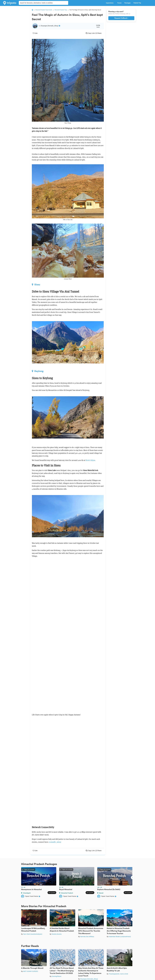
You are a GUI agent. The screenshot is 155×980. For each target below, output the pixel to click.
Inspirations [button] (110, 3)
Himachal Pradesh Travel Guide (44, 10)
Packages (128, 3)
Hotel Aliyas (90, 460)
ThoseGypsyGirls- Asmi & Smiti (118, 974)
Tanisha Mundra (57, 934)
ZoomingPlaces (56, 976)
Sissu (36, 285)
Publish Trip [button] (138, 3)
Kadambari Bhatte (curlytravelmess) (120, 937)
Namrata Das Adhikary (87, 937)
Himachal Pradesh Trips (61, 10)
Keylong (38, 371)
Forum (119, 3)
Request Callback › (121, 18)
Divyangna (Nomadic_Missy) (89, 979)
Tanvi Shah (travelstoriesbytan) (33, 934)
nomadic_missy (55, 842)
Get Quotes (52, 893)
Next (133, 878)
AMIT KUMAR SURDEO (30, 971)
